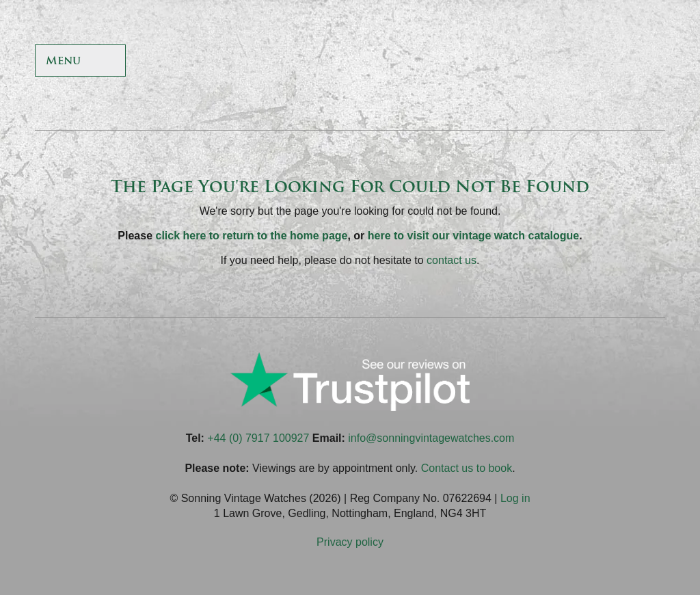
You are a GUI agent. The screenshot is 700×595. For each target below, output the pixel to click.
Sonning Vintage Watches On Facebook (519, 62)
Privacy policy (350, 542)
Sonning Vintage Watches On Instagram (618, 62)
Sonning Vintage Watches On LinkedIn (651, 62)
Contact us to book (467, 468)
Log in (515, 498)
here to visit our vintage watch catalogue (473, 236)
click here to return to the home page (252, 236)
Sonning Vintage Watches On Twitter (551, 62)
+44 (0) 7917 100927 (258, 438)
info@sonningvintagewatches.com (431, 438)
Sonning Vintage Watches (350, 62)
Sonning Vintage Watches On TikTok (585, 62)
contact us (452, 260)
